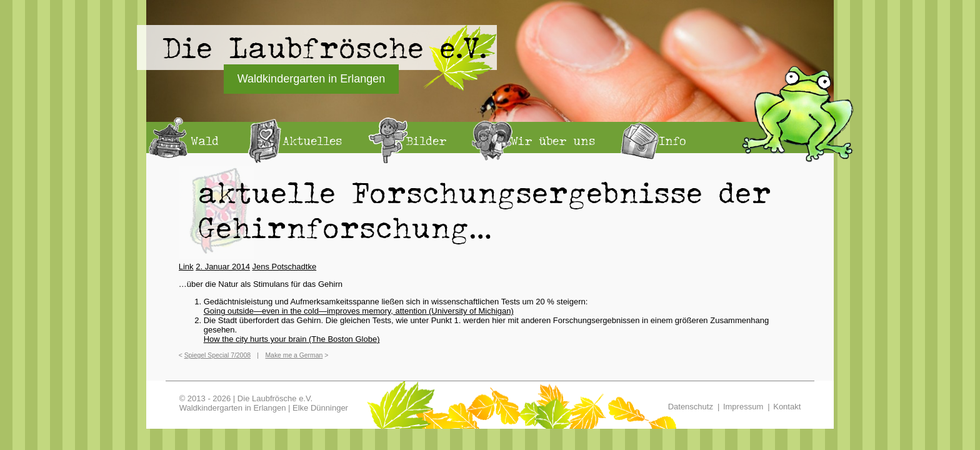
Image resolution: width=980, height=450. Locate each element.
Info (672, 141)
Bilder (426, 141)
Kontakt (787, 407)
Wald (205, 141)
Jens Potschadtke (285, 267)
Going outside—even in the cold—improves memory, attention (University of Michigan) (359, 311)
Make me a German (294, 355)
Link (186, 267)
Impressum (743, 407)
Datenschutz (691, 407)
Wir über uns (553, 141)
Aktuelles (312, 141)
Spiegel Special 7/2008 (217, 355)
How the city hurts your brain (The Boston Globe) (292, 339)
